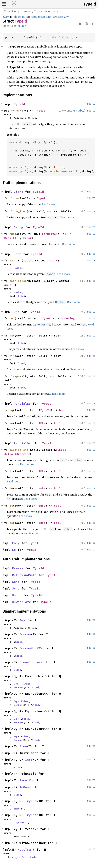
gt (11, 506)
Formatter (50, 234)
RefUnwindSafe (24, 575)
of (18, 111)
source (22, 26)
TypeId (90, 4)
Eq (14, 550)
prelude (16, 17)
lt (11, 471)
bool (63, 410)
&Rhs (42, 423)
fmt (12, 234)
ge (11, 523)
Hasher (18, 268)
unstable (79, 111)
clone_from (18, 211)
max (12, 335)
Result (9, 238)
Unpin (17, 595)
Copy (16, 543)
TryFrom (32, 801)
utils (25, 17)
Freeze (18, 568)
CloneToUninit (32, 662)
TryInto (32, 815)
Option (9, 454)
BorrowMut (28, 648)
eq (11, 410)
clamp (14, 376)
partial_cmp (19, 450)
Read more (49, 204)
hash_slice (18, 281)
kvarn (6, 17)
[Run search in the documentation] (49, 11)
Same (23, 780)
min (12, 356)
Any (22, 620)
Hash (18, 254)
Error (27, 238)
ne (11, 423)
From (23, 746)
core (60, 17)
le (11, 488)
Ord (17, 312)
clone (14, 198)
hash (13, 260)
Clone (18, 192)
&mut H (52, 260)
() (18, 238)
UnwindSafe (21, 602)
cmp (12, 318)
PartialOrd (23, 443)
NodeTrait (26, 849)
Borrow (25, 634)
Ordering (68, 318)
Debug (18, 227)
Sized (32, 118)
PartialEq (22, 404)
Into (29, 760)
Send (16, 582)
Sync (16, 588)
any (66, 17)
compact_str (48, 17)
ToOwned (26, 787)
